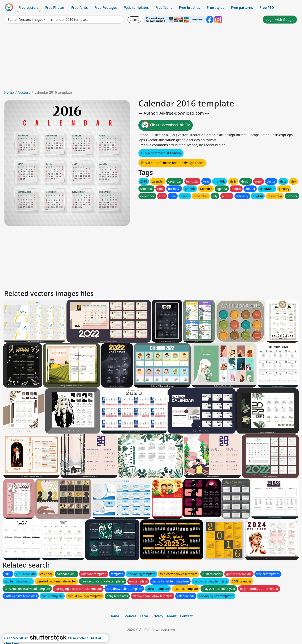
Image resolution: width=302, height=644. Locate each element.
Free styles (215, 8)
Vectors (24, 92)
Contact (186, 616)
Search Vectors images (25, 20)
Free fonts (80, 8)
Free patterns (242, 8)
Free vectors (28, 8)
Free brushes (189, 8)
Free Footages (106, 8)
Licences (129, 616)
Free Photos (55, 8)
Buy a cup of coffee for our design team (172, 163)
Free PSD (267, 8)
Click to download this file (166, 125)
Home (9, 92)
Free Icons (164, 8)
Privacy (157, 616)
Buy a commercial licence (161, 153)
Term (144, 616)
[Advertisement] (151, 58)
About (171, 616)
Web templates (136, 8)
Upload (134, 20)
